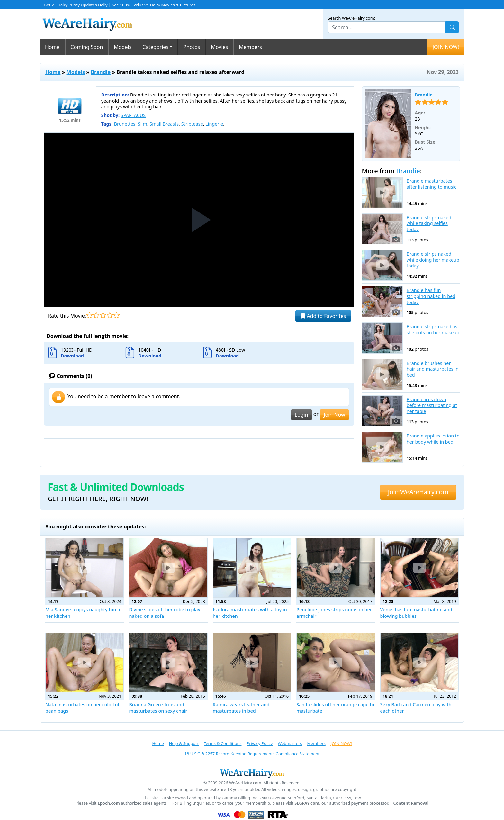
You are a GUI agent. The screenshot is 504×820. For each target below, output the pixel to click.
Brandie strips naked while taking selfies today (429, 224)
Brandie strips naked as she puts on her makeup (433, 330)
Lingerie (214, 124)
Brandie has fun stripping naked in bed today (431, 296)
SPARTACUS (133, 115)
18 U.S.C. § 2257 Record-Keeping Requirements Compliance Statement (252, 754)
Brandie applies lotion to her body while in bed (433, 439)
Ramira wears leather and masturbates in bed (241, 708)
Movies (220, 47)
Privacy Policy (260, 743)
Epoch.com (109, 803)
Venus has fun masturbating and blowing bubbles (416, 613)
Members (250, 47)
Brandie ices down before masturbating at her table (432, 405)
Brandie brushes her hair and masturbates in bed (433, 369)
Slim (143, 124)
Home (52, 47)
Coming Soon (87, 47)
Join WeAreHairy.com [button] (418, 492)
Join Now (334, 415)
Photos (192, 47)
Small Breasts (164, 124)
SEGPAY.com (307, 803)
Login (301, 415)
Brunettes (125, 124)
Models (123, 47)
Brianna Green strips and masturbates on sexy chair (158, 708)
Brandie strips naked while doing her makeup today (433, 260)
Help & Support (184, 743)
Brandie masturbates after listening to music (432, 184)
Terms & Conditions (223, 743)
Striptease (192, 124)
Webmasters (290, 743)
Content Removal (411, 803)
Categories (155, 47)
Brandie (101, 72)
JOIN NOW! (446, 47)
